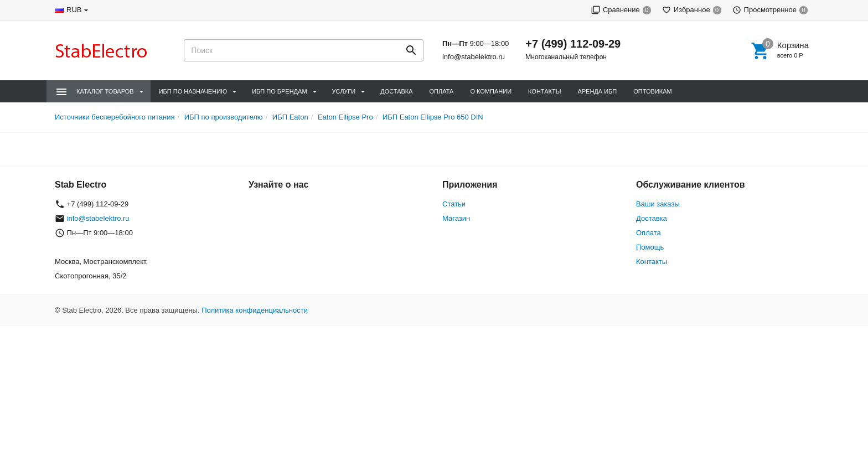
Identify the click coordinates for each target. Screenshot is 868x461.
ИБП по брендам (279, 91)
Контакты (544, 91)
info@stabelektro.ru (474, 57)
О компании (491, 91)
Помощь (650, 247)
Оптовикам (652, 91)
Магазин (456, 218)
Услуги (344, 91)
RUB (74, 10)
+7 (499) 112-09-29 (573, 44)
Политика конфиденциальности (255, 310)
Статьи (454, 204)
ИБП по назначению (193, 91)
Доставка (396, 91)
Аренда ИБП (597, 91)
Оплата (442, 91)
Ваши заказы (658, 204)
